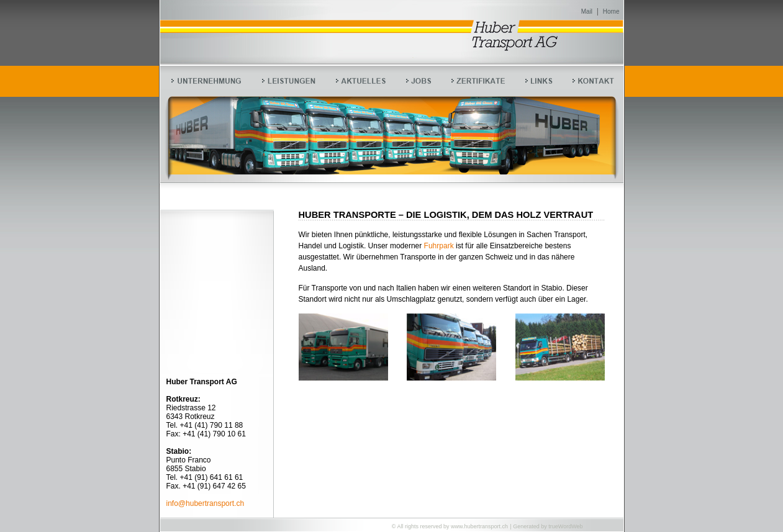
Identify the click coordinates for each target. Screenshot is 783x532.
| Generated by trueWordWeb (546, 526)
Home (611, 11)
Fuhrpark (439, 246)
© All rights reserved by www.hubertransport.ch (450, 526)
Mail (587, 11)
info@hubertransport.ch (206, 503)
